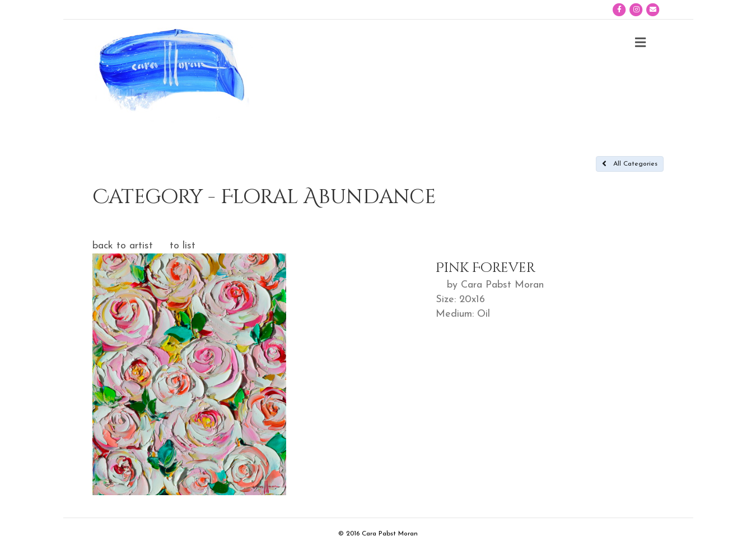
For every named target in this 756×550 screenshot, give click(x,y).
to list (183, 246)
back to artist (123, 246)
